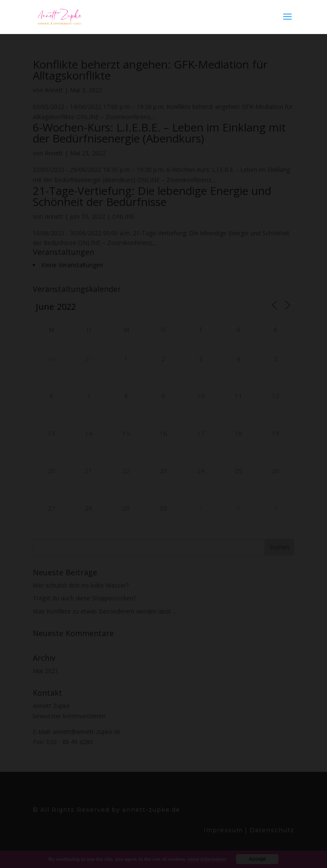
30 (52, 359)
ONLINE (123, 216)
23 (163, 471)
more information (207, 859)
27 (52, 508)
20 (52, 471)
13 (52, 433)
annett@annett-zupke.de (87, 732)
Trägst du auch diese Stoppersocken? (84, 598)
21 (89, 471)
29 (126, 508)
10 (201, 396)
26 (275, 471)
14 (89, 433)
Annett (54, 90)
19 (275, 433)
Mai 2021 (46, 671)
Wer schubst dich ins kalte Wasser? (81, 585)
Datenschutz (271, 830)
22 (126, 471)
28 (89, 508)
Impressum (224, 830)
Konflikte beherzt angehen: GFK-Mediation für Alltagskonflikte (150, 70)
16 (163, 433)
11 (238, 396)
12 (275, 396)
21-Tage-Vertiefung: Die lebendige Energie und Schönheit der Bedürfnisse (152, 196)
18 (238, 433)
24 (201, 471)
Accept (257, 859)
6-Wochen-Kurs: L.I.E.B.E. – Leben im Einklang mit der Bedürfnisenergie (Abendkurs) (159, 133)
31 (89, 359)
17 (201, 433)
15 (126, 433)
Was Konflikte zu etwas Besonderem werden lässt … (105, 611)
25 (238, 471)
